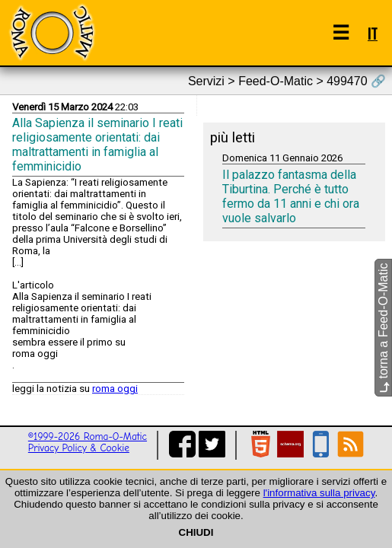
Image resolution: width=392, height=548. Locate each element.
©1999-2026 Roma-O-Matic (88, 436)
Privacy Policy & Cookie (79, 448)
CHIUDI (196, 532)
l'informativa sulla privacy (319, 493)
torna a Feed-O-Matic (383, 328)
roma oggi (115, 389)
